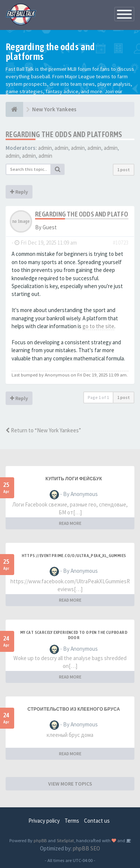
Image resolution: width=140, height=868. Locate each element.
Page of (98, 397)
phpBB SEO (86, 848)
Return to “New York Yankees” (43, 430)
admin (45, 148)
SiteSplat (65, 840)
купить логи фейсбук (74, 479)
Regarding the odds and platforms (64, 134)
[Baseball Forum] (14, 109)
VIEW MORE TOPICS (70, 784)
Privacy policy (44, 821)
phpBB (40, 840)
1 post (124, 170)
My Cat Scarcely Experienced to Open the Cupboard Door (74, 635)
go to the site (98, 326)
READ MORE (70, 523)
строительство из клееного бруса (74, 709)
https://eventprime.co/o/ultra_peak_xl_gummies (74, 556)
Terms (72, 821)
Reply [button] (19, 192)
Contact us (97, 821)
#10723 (121, 243)
